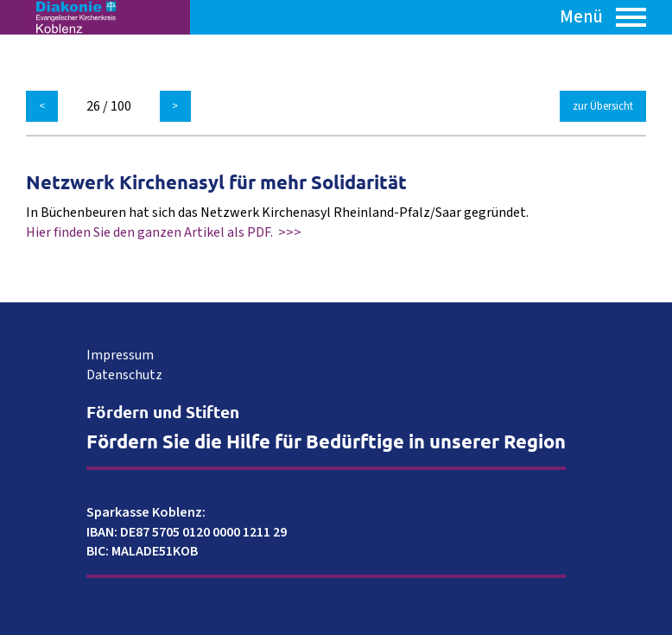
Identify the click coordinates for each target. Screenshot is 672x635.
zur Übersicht (603, 106)
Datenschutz (124, 375)
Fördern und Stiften (163, 412)
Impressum (120, 355)
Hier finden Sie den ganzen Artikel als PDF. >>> (164, 232)
